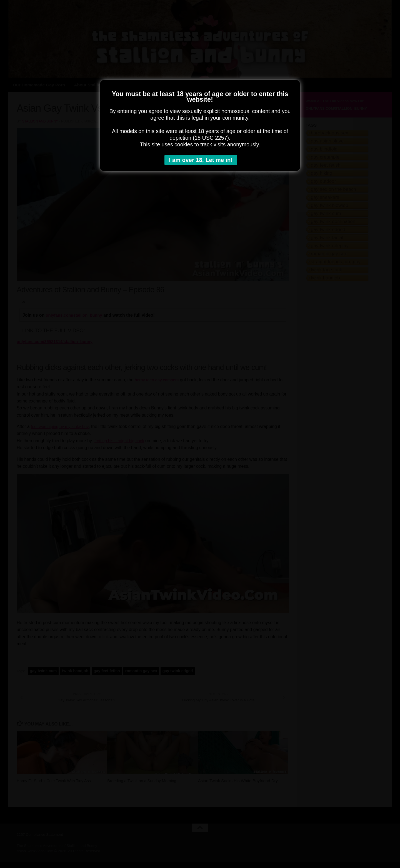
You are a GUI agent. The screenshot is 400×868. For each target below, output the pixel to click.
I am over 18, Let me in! (202, 160)
